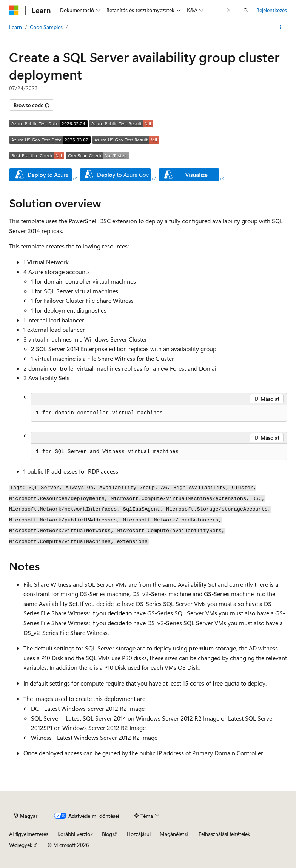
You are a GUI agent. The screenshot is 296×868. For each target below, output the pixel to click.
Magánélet (172, 834)
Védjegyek (21, 845)
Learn (15, 27)
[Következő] (229, 10)
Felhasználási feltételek (224, 834)
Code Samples (46, 27)
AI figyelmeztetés (29, 834)
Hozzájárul (139, 834)
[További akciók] (280, 27)
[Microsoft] (14, 10)
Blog (107, 834)
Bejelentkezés (272, 10)
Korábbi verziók (75, 834)
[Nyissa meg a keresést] (246, 10)
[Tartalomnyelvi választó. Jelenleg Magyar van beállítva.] (25, 816)
